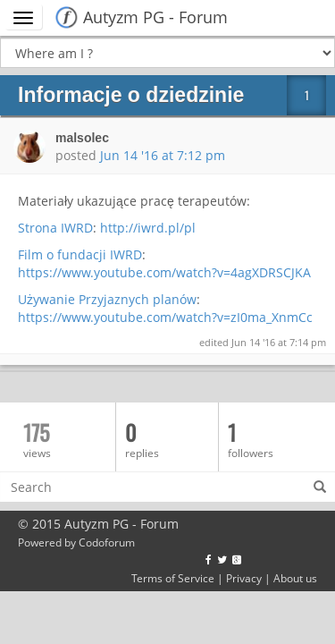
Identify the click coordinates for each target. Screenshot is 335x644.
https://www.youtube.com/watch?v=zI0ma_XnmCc (165, 317)
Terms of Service (173, 578)
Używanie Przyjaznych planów (107, 299)
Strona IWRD (55, 228)
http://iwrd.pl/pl (148, 228)
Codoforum (107, 542)
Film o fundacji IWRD (80, 254)
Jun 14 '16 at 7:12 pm (163, 155)
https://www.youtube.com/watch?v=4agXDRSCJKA (164, 272)
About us (295, 578)
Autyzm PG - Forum (155, 17)
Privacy (244, 578)
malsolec (82, 138)
